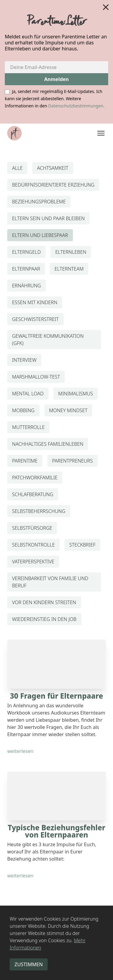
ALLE (17, 168)
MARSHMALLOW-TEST (36, 377)
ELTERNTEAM (69, 269)
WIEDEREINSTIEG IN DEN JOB (44, 619)
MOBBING (23, 410)
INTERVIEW (24, 360)
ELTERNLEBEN (71, 252)
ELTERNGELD (26, 252)
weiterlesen (20, 751)
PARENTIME (25, 461)
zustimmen (29, 964)
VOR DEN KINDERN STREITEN (44, 602)
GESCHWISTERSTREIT (35, 319)
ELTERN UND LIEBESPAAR (40, 235)
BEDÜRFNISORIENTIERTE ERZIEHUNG (53, 185)
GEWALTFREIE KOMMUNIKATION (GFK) (48, 340)
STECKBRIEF (82, 545)
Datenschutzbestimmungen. (76, 106)
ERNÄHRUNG (27, 286)
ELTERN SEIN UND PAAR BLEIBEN (48, 218)
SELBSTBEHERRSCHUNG (39, 511)
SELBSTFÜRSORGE (32, 528)
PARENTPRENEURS (72, 461)
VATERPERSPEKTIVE (33, 562)
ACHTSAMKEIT (53, 168)
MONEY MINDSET (68, 410)
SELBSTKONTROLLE (33, 545)
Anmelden (56, 79)
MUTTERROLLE (28, 427)
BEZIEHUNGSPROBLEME (39, 202)
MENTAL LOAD (28, 394)
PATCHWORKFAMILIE (35, 478)
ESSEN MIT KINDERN (35, 302)
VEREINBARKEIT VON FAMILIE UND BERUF (50, 582)
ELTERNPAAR (26, 269)
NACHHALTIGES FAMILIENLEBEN (48, 444)
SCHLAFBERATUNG (33, 494)
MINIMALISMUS (75, 394)
